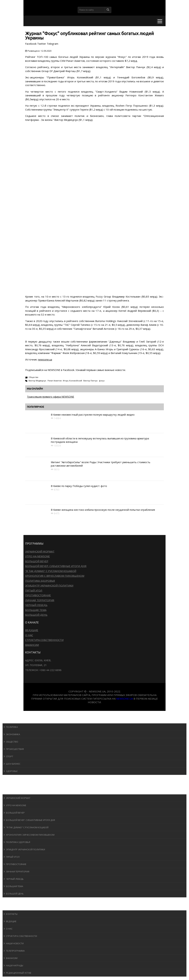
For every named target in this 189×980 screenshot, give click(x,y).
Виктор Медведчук (37, 381)
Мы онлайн (35, 389)
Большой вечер (37, 561)
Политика (12, 727)
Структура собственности (44, 640)
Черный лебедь (36, 605)
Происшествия (15, 749)
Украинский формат (40, 551)
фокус (102, 381)
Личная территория (40, 600)
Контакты (12, 914)
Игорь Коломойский (72, 381)
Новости (11, 720)
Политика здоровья (40, 581)
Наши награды (15, 965)
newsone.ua (45, 359)
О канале (11, 907)
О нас (29, 635)
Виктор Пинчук (90, 381)
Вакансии (32, 645)
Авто (8, 785)
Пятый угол (34, 590)
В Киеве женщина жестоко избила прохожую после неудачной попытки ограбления (103, 510)
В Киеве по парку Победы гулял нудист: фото (79, 486)
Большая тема (36, 610)
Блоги (9, 901)
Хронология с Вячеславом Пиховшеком (55, 576)
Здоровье (12, 771)
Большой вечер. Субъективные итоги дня (56, 566)
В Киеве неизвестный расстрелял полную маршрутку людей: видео (93, 415)
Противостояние (38, 595)
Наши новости (15, 943)
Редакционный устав (19, 973)
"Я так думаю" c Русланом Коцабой (51, 571)
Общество (33, 377)
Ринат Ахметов (55, 381)
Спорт (10, 756)
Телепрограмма (15, 951)
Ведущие (32, 630)
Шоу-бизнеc (13, 764)
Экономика (13, 734)
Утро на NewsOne (37, 556)
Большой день (36, 615)
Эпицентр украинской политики (49, 585)
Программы (13, 791)
